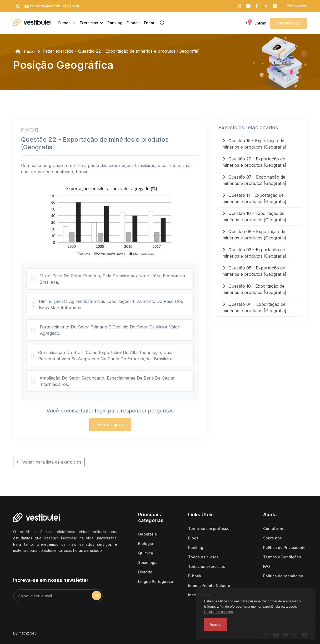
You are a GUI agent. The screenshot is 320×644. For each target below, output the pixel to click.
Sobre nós (272, 538)
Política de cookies (218, 612)
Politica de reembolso (283, 576)
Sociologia (148, 562)
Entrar (260, 23)
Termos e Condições (282, 557)
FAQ (267, 566)
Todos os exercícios (207, 566)
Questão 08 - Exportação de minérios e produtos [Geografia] (254, 235)
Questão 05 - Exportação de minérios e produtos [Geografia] (254, 271)
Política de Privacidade (284, 547)
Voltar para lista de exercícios (49, 462)
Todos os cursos (203, 557)
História (145, 572)
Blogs (193, 538)
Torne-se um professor (209, 529)
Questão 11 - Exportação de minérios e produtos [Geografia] (254, 198)
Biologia (146, 544)
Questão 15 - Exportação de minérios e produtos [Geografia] (254, 144)
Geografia (147, 534)
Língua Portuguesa (156, 581)
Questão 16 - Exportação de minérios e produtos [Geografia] (254, 217)
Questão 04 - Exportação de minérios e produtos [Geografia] (254, 307)
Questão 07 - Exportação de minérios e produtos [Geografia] (254, 180)
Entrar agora (110, 425)
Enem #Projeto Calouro (209, 585)
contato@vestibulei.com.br (52, 6)
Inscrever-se (289, 23)
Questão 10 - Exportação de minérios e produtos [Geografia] (254, 289)
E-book (195, 576)
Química (146, 553)
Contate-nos (275, 529)
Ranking (196, 547)
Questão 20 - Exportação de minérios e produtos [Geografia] (254, 162)
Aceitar (216, 625)
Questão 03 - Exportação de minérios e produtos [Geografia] (254, 253)
